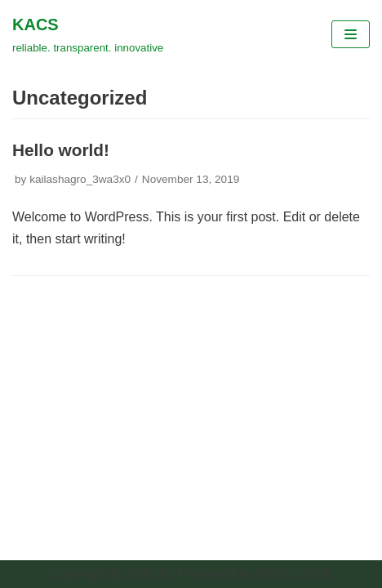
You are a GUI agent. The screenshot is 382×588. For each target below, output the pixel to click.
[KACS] (88, 34)
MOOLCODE (294, 574)
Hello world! (61, 150)
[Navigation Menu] (351, 34)
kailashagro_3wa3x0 (80, 179)
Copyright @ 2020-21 (111, 574)
